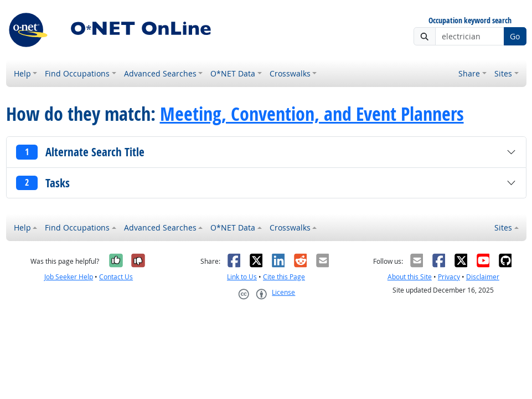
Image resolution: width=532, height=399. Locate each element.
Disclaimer (483, 277)
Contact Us (116, 277)
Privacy (449, 277)
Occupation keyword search (470, 21)
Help (22, 73)
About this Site (410, 277)
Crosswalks (290, 73)
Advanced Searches (160, 73)
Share (469, 73)
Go (515, 36)
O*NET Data (233, 73)
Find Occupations (77, 73)
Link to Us (242, 277)
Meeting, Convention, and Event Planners (312, 114)
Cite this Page (284, 277)
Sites (503, 73)
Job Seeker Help (69, 277)
